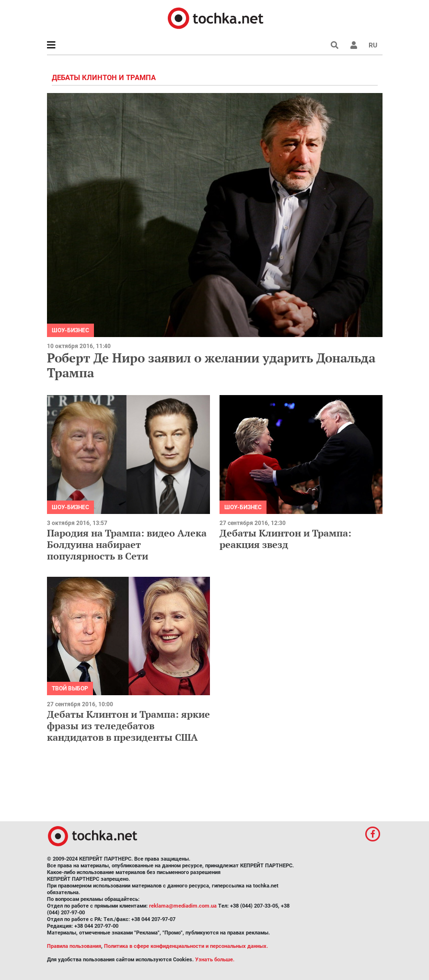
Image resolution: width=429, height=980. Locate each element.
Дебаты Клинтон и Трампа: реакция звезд (285, 539)
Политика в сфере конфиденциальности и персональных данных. (186, 946)
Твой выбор (70, 688)
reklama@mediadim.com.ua (183, 906)
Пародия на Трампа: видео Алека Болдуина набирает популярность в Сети (127, 544)
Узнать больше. (215, 960)
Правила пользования (74, 946)
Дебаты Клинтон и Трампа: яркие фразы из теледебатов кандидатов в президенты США (128, 726)
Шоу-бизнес (70, 330)
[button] (354, 45)
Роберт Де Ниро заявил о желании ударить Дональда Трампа (211, 365)
